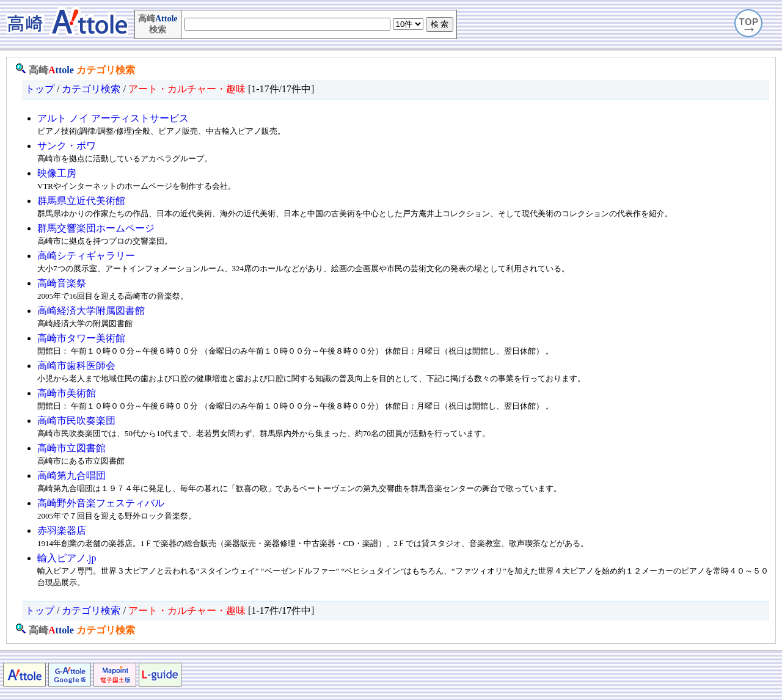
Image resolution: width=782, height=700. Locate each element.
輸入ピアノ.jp (67, 558)
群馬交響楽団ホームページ (96, 228)
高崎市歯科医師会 (76, 366)
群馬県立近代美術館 (81, 201)
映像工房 (57, 173)
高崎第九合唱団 (71, 476)
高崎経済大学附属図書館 (91, 311)
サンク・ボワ (67, 146)
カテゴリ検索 (106, 70)
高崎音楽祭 (62, 283)
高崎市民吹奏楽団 (76, 421)
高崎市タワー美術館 (81, 338)
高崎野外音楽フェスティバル (101, 503)
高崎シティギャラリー (86, 256)
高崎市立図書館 (71, 448)
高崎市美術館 (67, 393)
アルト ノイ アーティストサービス (113, 118)
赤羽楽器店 (62, 530)
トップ (40, 89)
